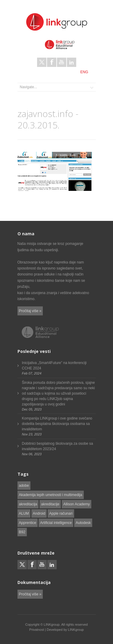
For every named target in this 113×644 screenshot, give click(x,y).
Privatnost (37, 630)
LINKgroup (76, 630)
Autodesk (83, 523)
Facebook (52, 62)
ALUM (24, 513)
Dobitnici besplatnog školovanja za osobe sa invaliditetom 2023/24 (58, 446)
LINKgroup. (52, 624)
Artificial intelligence (56, 523)
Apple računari (61, 513)
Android (39, 513)
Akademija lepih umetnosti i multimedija (51, 495)
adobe (24, 486)
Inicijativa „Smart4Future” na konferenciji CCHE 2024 (54, 366)
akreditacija (28, 504)
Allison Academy (77, 504)
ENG (84, 72)
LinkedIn (72, 62)
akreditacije (50, 504)
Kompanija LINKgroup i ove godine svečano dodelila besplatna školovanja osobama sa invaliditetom (57, 424)
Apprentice (28, 523)
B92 (22, 532)
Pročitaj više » (30, 311)
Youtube (62, 62)
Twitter (42, 62)
